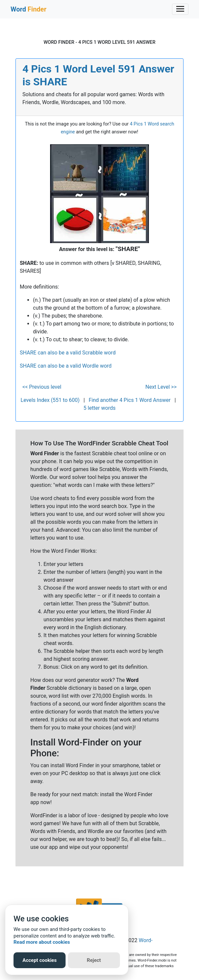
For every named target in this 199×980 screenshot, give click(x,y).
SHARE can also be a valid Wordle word (66, 366)
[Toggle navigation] (180, 9)
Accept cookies (40, 960)
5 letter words (99, 408)
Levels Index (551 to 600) (50, 400)
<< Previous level (42, 387)
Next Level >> (161, 387)
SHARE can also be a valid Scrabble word (68, 353)
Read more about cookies (42, 942)
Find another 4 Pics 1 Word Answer (129, 400)
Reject (94, 960)
